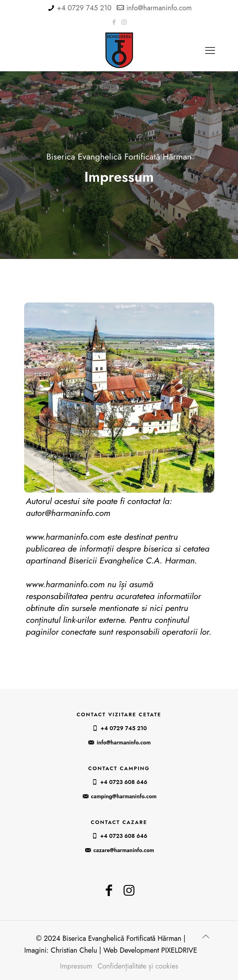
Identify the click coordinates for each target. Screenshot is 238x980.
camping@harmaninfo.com (124, 796)
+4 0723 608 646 (124, 782)
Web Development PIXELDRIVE (150, 950)
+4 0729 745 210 (84, 8)
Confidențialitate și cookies (138, 966)
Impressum (76, 966)
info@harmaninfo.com (159, 8)
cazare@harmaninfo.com (124, 850)
